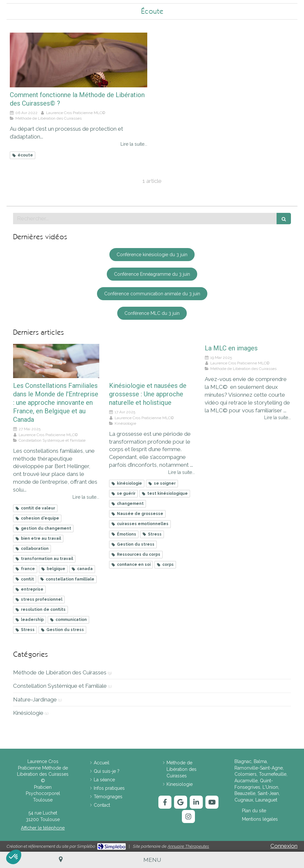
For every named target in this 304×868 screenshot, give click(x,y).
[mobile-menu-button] (152, 860)
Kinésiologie (28, 713)
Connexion (284, 846)
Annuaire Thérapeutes (188, 846)
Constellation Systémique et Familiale (60, 686)
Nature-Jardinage (35, 699)
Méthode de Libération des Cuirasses (60, 672)
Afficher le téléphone (43, 828)
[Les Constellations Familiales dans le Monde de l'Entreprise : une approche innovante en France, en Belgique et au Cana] (56, 361)
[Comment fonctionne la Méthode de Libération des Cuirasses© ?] (79, 60)
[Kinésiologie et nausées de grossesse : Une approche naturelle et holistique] (152, 361)
